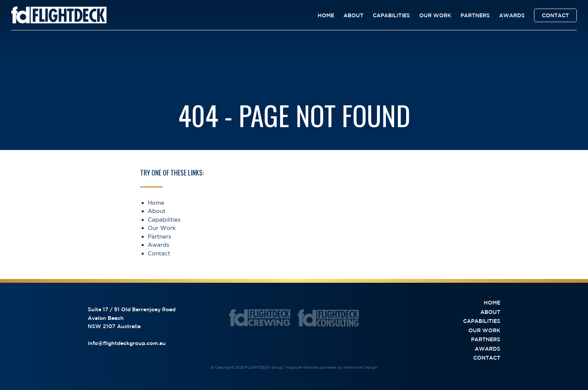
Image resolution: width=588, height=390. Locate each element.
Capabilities (391, 15)
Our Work (435, 15)
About (353, 15)
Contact (555, 15)
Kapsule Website (302, 367)
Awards (512, 15)
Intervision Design (360, 367)
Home (326, 15)
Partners (475, 15)
